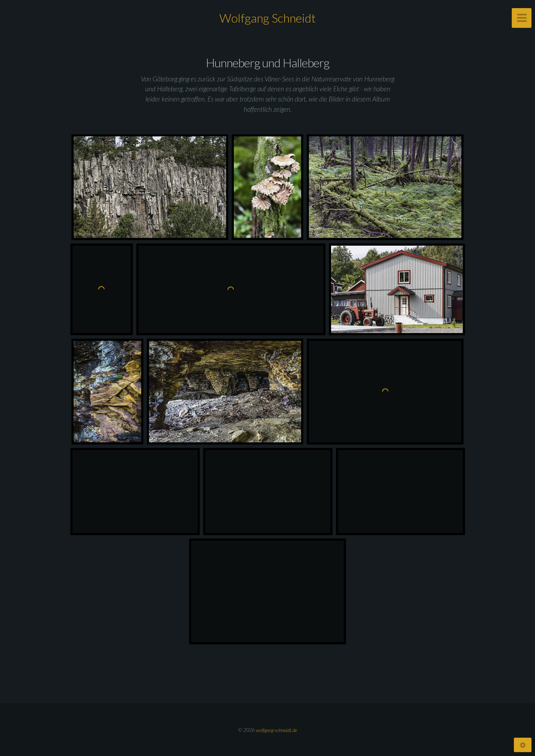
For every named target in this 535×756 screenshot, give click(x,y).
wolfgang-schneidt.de (276, 730)
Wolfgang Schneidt (267, 18)
